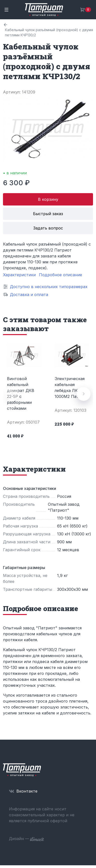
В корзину (48, 199)
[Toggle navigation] (6, 10)
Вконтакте (27, 791)
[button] (84, 394)
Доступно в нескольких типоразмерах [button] (49, 287)
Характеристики (19, 275)
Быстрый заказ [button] (48, 214)
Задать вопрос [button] (48, 228)
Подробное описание (61, 275)
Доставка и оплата (29, 295)
